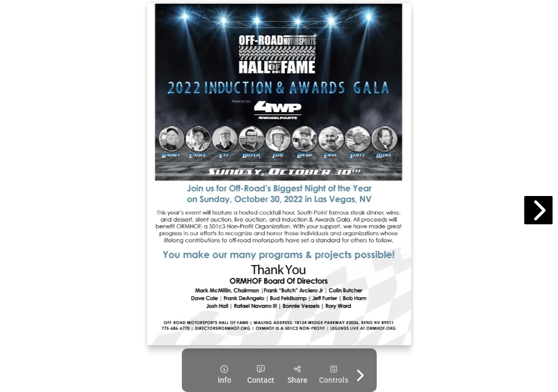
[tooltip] (225, 375)
